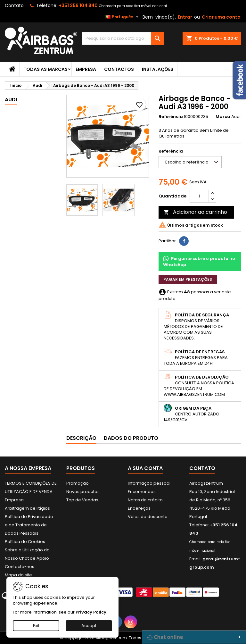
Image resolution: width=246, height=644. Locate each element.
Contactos (119, 69)
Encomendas (142, 492)
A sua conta (145, 468)
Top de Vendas (82, 500)
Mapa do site (18, 575)
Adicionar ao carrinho (195, 212)
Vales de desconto (148, 517)
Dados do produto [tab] (131, 438)
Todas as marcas (45, 69)
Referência (171, 117)
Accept (89, 626)
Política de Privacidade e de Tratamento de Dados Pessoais (29, 525)
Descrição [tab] (81, 438)
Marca (223, 117)
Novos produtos (83, 492)
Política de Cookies (25, 542)
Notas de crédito (145, 500)
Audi (11, 100)
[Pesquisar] (123, 38)
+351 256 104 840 (78, 5)
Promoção (78, 483)
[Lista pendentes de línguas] (123, 17)
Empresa (86, 69)
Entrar (185, 17)
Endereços (139, 508)
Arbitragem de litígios (27, 508)
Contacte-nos (20, 567)
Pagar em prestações (188, 279)
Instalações (158, 69)
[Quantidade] (199, 196)
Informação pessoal (149, 483)
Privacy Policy (91, 612)
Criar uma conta (221, 17)
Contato (14, 5)
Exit (36, 626)
